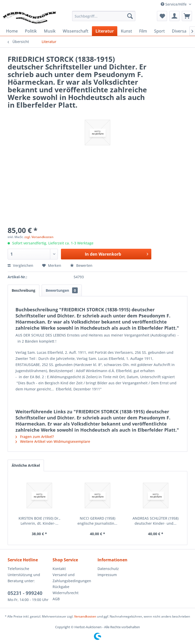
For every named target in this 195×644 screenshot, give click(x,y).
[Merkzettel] (162, 16)
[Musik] (50, 31)
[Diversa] (179, 31)
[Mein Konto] (174, 16)
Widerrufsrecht (66, 593)
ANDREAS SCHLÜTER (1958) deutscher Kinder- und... (156, 521)
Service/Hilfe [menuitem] (174, 4)
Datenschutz (108, 569)
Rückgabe (61, 587)
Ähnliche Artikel (26, 465)
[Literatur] (105, 31)
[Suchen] (130, 16)
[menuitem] (104, 16)
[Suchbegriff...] (104, 16)
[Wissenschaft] (76, 31)
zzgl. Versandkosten (39, 237)
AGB (56, 599)
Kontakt (59, 569)
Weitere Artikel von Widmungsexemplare (53, 441)
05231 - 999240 (25, 593)
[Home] (12, 31)
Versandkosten (85, 616)
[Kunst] (126, 31)
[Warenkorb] (187, 16)
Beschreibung (23, 290)
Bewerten (81, 265)
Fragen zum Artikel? (35, 437)
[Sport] (159, 31)
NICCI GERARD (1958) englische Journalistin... (97, 521)
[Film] (143, 31)
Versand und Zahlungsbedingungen (72, 578)
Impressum (107, 575)
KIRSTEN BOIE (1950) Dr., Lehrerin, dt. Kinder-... (39, 521)
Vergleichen (20, 265)
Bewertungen (62, 290)
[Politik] (31, 31)
